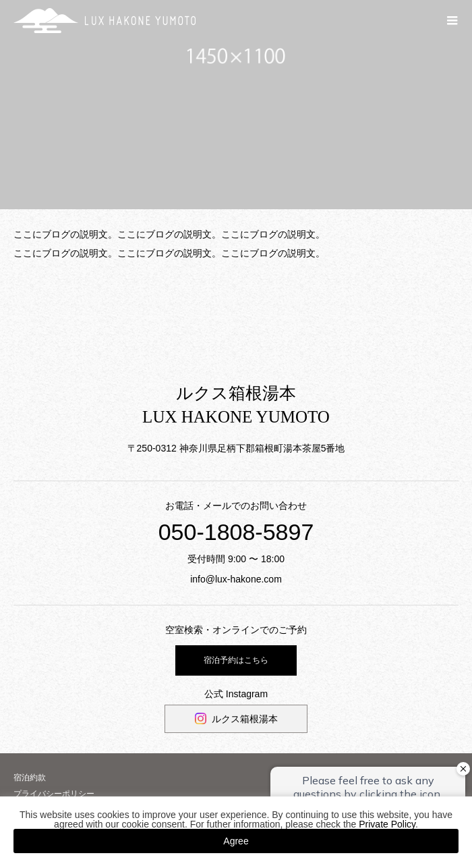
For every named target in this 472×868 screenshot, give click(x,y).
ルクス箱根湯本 (245, 719)
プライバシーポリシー (54, 794)
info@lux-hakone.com (236, 579)
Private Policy (387, 824)
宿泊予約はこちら (236, 660)
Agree (236, 841)
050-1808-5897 (236, 532)
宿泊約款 (30, 778)
